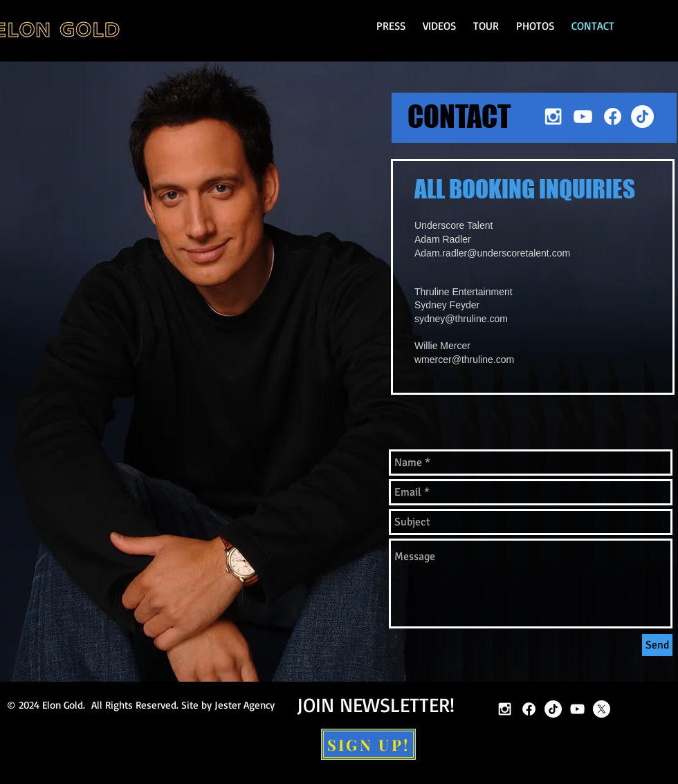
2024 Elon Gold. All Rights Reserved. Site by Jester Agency (147, 705)
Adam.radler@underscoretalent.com (492, 253)
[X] (602, 709)
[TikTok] (642, 116)
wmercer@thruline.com (464, 360)
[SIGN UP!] (368, 744)
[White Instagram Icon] (553, 116)
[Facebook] (613, 116)
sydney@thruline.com (461, 319)
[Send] (657, 645)
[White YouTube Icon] (583, 116)
